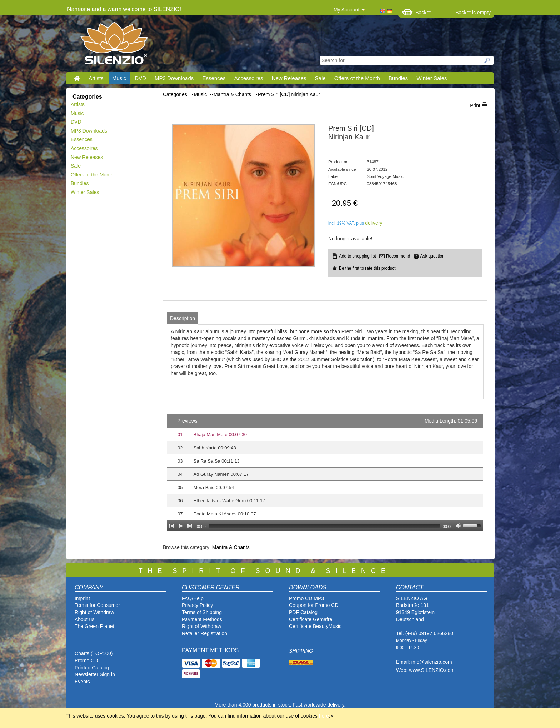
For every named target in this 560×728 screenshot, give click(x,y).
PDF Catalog (303, 612)
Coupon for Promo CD (314, 605)
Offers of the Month (357, 78)
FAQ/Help (193, 598)
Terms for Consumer (97, 605)
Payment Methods (202, 619)
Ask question (432, 256)
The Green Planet (94, 626)
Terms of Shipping (202, 612)
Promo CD (86, 660)
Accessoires (249, 78)
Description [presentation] (182, 318)
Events (82, 682)
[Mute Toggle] (458, 526)
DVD (140, 78)
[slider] (324, 526)
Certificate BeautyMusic (315, 626)
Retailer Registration (204, 633)
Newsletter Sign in (95, 674)
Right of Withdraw (94, 612)
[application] (325, 473)
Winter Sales (432, 78)
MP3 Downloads (174, 78)
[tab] (182, 318)
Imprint (82, 598)
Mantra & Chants (231, 547)
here (324, 716)
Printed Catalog (92, 668)
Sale (320, 78)
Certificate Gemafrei (311, 619)
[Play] (181, 526)
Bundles (398, 78)
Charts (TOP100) (94, 653)
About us (84, 619)
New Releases (289, 78)
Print (475, 105)
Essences (214, 78)
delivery (374, 223)
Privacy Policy (197, 605)
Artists (96, 78)
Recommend (398, 256)
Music (119, 78)
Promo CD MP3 (306, 598)
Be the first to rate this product (367, 268)
